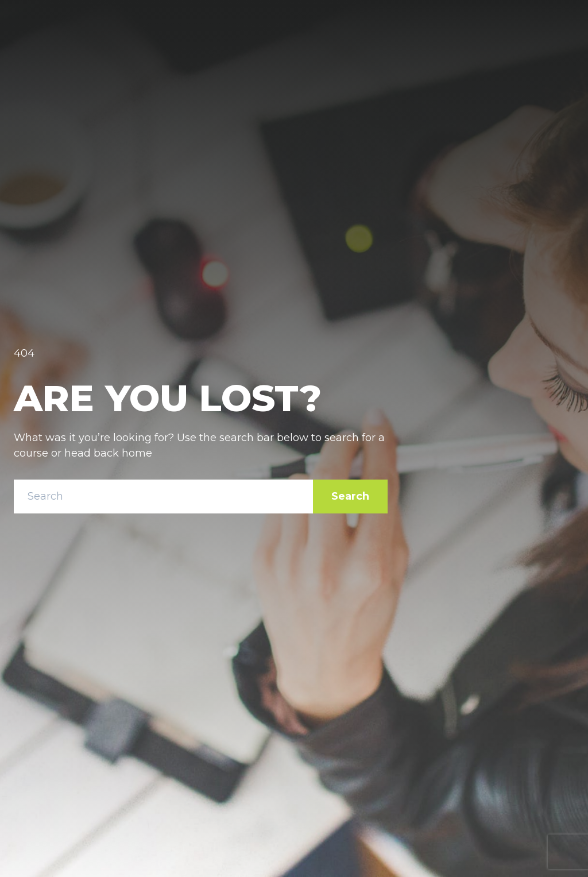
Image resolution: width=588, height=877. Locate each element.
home (137, 453)
